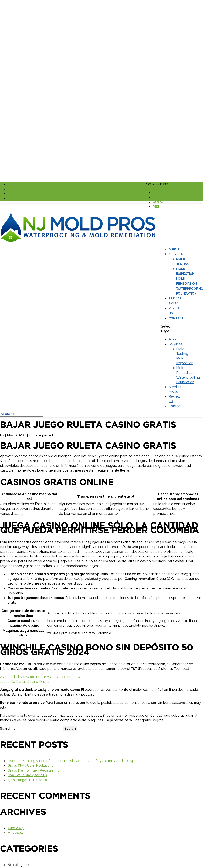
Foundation (186, 294)
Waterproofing (190, 289)
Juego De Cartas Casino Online (25, 681)
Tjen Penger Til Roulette (27, 780)
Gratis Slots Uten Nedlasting (31, 765)
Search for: (9, 728)
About (174, 249)
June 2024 (16, 828)
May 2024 (15, 833)
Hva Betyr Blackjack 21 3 (27, 775)
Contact (176, 318)
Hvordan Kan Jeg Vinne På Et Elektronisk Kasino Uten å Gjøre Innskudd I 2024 (70, 761)
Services (176, 254)
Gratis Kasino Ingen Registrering (34, 770)
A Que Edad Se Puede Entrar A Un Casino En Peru (40, 677)
